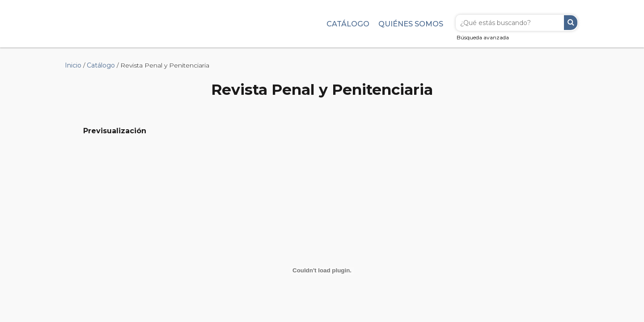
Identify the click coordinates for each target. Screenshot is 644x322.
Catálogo (348, 24)
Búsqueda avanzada (483, 37)
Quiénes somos (411, 24)
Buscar (571, 23)
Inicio (73, 65)
